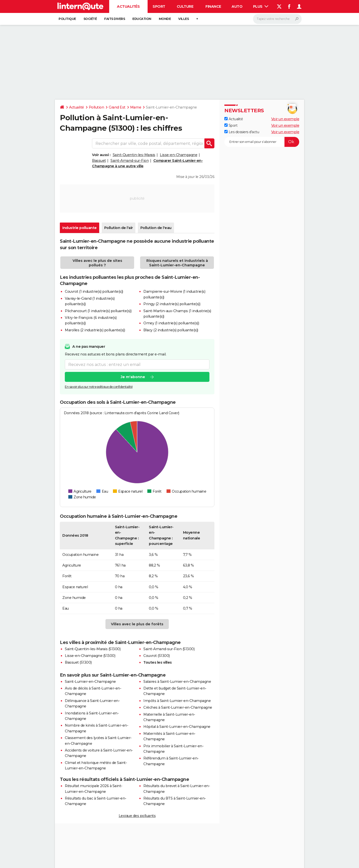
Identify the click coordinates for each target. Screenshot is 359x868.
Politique (67, 19)
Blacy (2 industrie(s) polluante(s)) (171, 330)
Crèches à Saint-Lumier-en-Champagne (178, 707)
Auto (237, 6)
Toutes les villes (158, 662)
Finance (213, 6)
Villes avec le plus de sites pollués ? (97, 263)
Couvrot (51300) (157, 656)
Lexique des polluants (137, 816)
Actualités (128, 6)
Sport (159, 6)
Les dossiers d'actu (242, 132)
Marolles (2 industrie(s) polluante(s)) (95, 330)
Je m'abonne (133, 377)
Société (90, 19)
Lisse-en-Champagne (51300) (90, 656)
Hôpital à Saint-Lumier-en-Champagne (177, 727)
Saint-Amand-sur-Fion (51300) (169, 649)
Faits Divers (115, 19)
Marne (136, 107)
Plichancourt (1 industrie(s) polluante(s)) (98, 311)
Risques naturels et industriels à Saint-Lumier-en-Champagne (177, 263)
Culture (185, 6)
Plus (261, 6)
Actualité (77, 107)
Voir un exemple (285, 119)
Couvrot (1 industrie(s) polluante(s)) (94, 291)
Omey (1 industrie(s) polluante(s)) (171, 323)
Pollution (96, 107)
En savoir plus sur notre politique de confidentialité (99, 387)
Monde (165, 19)
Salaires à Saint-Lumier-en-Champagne (177, 682)
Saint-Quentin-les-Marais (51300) (93, 649)
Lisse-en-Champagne (179, 155)
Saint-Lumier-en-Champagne (90, 682)
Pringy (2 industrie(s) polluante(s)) (172, 304)
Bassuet (99, 161)
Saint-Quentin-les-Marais (134, 155)
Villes (183, 19)
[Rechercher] (277, 19)
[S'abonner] (262, 142)
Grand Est (117, 107)
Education (142, 19)
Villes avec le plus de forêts (137, 624)
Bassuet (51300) (78, 662)
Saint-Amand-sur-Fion (130, 161)
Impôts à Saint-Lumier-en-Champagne (177, 701)
